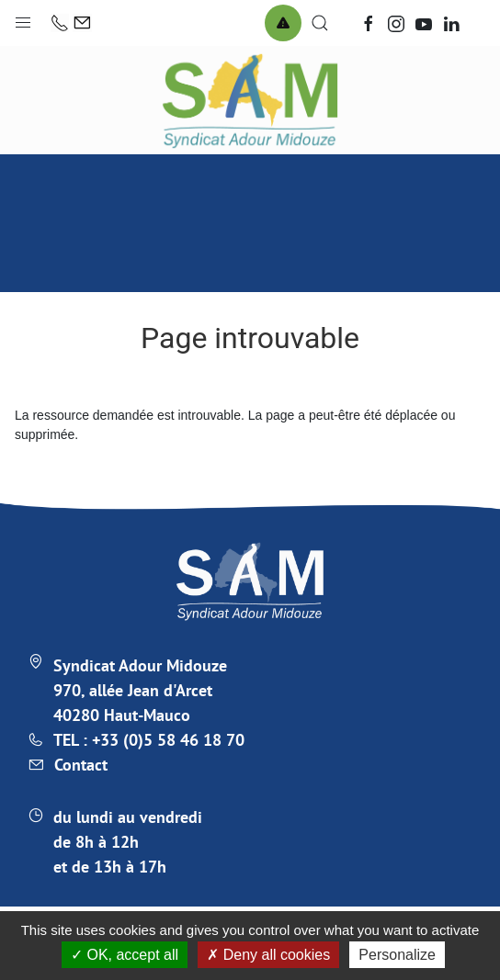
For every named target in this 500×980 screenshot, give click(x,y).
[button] (23, 18)
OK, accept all (125, 955)
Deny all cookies (268, 955)
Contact (81, 765)
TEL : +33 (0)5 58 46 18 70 (149, 740)
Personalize (397, 955)
